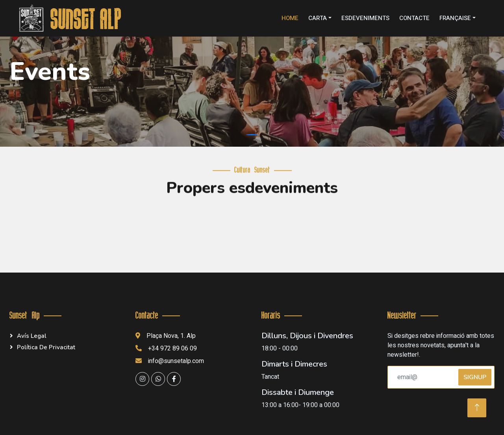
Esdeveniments (365, 18)
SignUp (475, 377)
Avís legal (32, 336)
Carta (318, 18)
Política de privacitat (46, 347)
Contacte (414, 18)
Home (290, 18)
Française (455, 18)
